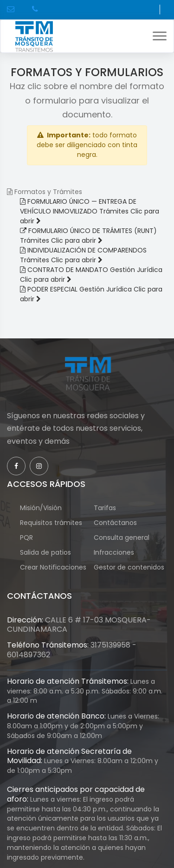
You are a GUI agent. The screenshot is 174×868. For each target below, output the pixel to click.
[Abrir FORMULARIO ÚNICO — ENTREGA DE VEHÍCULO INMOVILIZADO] (90, 211)
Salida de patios (45, 552)
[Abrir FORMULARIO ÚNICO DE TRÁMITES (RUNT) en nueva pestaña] (88, 236)
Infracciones (114, 552)
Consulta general (122, 538)
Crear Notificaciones (53, 572)
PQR (31, 538)
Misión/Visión (41, 508)
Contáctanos (115, 523)
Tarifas (105, 508)
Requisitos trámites (51, 523)
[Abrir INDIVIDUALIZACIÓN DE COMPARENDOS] (83, 255)
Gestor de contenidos (129, 572)
